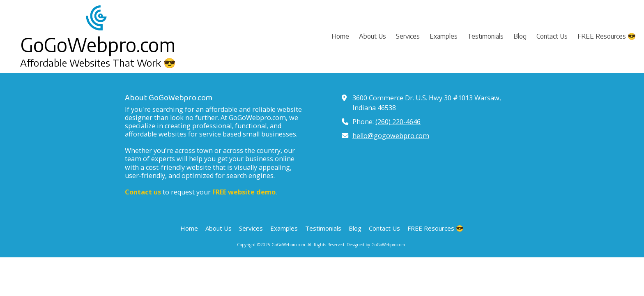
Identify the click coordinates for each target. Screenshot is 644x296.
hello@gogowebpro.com (391, 136)
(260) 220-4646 (398, 122)
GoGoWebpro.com (98, 44)
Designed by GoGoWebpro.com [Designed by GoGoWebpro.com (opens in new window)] (376, 245)
